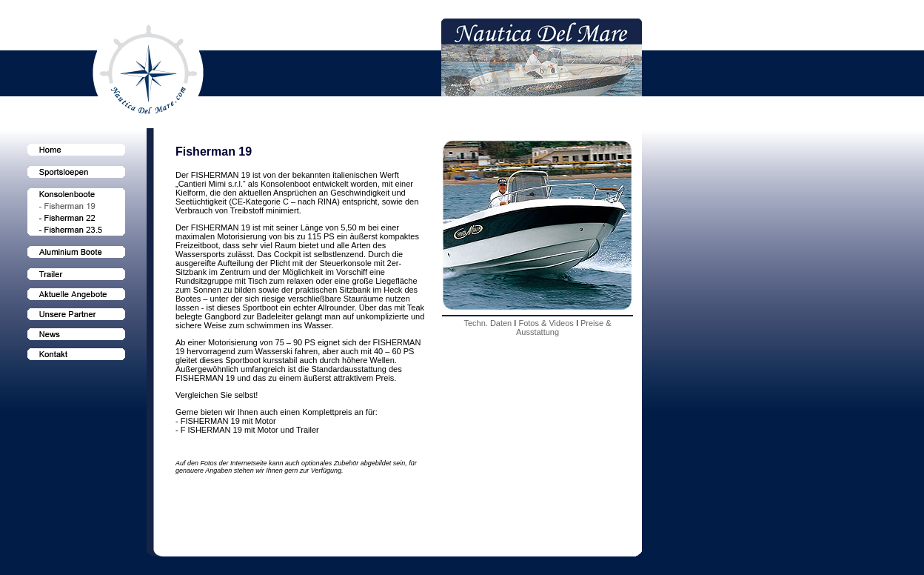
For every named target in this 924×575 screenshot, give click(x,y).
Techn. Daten (489, 323)
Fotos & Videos (547, 323)
